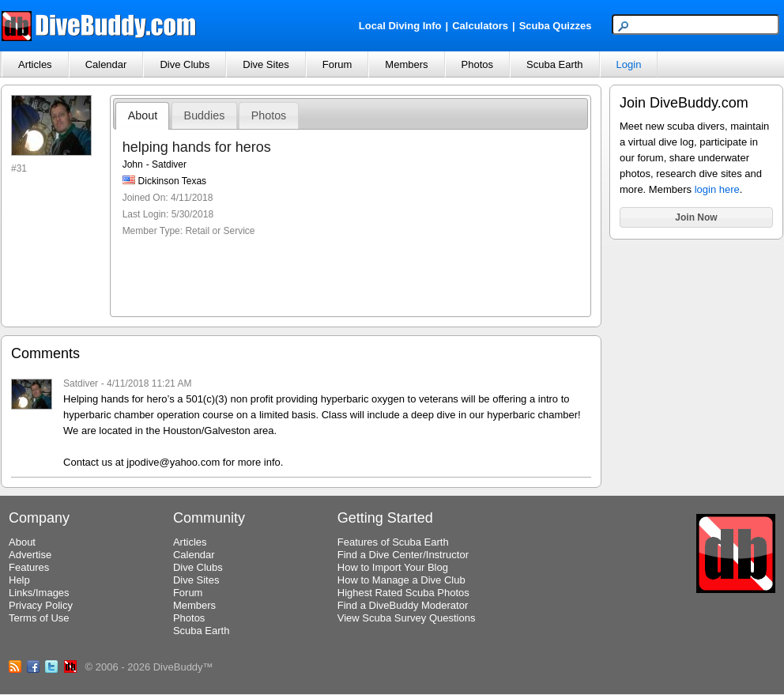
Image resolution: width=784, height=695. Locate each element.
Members (406, 64)
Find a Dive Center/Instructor (403, 555)
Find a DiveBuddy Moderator (403, 605)
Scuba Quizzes (556, 26)
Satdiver (81, 383)
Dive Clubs (185, 64)
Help (19, 580)
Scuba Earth (555, 64)
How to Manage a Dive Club (401, 580)
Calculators (480, 26)
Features (29, 567)
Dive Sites (266, 64)
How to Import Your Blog (393, 567)
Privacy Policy (41, 605)
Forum (337, 64)
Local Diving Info (400, 26)
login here (717, 189)
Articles (35, 64)
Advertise (30, 555)
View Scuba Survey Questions (407, 618)
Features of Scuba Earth (393, 542)
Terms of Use (39, 618)
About (143, 115)
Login (629, 64)
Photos (477, 64)
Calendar (106, 64)
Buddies (205, 115)
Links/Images (39, 593)
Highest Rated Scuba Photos (403, 593)
